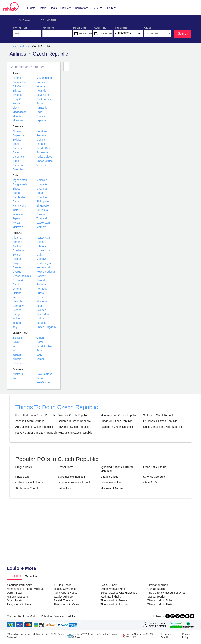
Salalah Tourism (63, 600)
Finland (17, 293)
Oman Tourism (16, 600)
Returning (100, 28)
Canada (17, 148)
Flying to (48, 28)
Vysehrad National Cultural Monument (117, 469)
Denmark (18, 280)
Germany (18, 306)
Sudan (40, 103)
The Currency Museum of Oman (167, 593)
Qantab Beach (156, 589)
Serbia (40, 297)
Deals (53, 8)
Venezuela (43, 165)
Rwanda (41, 91)
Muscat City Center (65, 589)
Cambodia (19, 197)
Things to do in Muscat (114, 600)
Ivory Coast (19, 99)
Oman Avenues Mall (113, 589)
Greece (17, 310)
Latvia (40, 242)
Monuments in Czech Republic (119, 415)
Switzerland (43, 314)
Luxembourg (44, 250)
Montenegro (44, 263)
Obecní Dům (151, 483)
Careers (12, 616)
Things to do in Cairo (66, 604)
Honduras (42, 131)
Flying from (20, 28)
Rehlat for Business (53, 616)
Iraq (15, 350)
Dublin (16, 284)
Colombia (18, 157)
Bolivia (17, 140)
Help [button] (110, 8)
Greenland (19, 169)
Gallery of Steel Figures (30, 483)
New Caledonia (46, 272)
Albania (17, 238)
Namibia (41, 82)
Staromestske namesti (71, 477)
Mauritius (18, 116)
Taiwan (41, 214)
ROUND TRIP (49, 20)
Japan (16, 218)
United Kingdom (46, 327)
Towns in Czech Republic (73, 415)
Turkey (40, 319)
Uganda (41, 120)
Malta (40, 255)
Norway (41, 276)
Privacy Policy (186, 636)
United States (44, 161)
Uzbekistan (43, 223)
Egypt (16, 342)
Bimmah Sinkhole (158, 585)
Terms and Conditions (166, 636)
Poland (41, 280)
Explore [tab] (16, 576)
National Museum (17, 597)
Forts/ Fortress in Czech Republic (36, 415)
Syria (39, 350)
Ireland (17, 323)
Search (183, 34)
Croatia (17, 267)
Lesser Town (66, 467)
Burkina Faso (21, 82)
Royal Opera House (65, 593)
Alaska (17, 131)
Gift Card (66, 8)
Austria (17, 246)
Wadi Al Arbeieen (64, 597)
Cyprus (17, 272)
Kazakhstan (43, 238)
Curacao (18, 165)
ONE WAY (25, 20)
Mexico (41, 140)
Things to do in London (114, 604)
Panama (41, 144)
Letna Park (65, 488)
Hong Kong (19, 206)
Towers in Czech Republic (74, 427)
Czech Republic (22, 276)
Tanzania (42, 108)
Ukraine (41, 323)
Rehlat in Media (28, 616)
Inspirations (82, 8)
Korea (16, 223)
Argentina (18, 135)
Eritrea (17, 91)
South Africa (44, 99)
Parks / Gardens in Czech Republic (37, 433)
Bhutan (17, 189)
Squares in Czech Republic (74, 421)
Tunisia (41, 116)
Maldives (42, 180)
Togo (39, 112)
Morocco (18, 120)
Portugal (41, 284)
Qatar (40, 342)
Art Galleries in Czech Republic (34, 427)
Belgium (18, 259)
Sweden (41, 310)
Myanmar (42, 189)
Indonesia (18, 214)
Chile (16, 152)
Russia (41, 293)
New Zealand (44, 374)
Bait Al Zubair (109, 585)
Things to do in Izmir (19, 604)
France (17, 297)
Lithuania (42, 246)
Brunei (16, 193)
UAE (39, 355)
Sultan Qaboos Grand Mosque (119, 593)
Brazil (16, 144)
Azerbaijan (19, 250)
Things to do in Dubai (160, 600)
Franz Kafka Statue (155, 467)
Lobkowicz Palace (111, 483)
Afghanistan (20, 180)
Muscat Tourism (157, 597)
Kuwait (17, 359)
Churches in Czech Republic (160, 421)
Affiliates (73, 616)
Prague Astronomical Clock (74, 483)
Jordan (17, 355)
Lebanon (18, 363)
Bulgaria (18, 263)
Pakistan (42, 197)
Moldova (41, 259)
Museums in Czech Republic (75, 433)
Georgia (17, 301)
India (15, 210)
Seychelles (43, 95)
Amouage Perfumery (19, 585)
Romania (42, 289)
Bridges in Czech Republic (116, 421)
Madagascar (20, 112)
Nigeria (41, 86)
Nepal (40, 193)
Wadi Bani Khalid (111, 597)
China (16, 201)
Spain (40, 306)
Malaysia (18, 227)
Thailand (42, 218)
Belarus (17, 255)
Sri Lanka (42, 210)
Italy (15, 327)
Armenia (18, 242)
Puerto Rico (43, 148)
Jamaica (41, 135)
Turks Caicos (44, 157)
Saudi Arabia (44, 346)
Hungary (18, 314)
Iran (15, 346)
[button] (96, 8)
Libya (16, 108)
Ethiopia (18, 95)
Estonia (17, 289)
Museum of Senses (112, 488)
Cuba (16, 161)
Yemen (41, 359)
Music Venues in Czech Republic (163, 427)
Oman (40, 338)
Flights (31, 8)
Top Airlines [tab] (32, 576)
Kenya (16, 103)
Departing (79, 28)
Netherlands (44, 267)
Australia (18, 374)
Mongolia (42, 184)
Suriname (42, 152)
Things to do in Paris (160, 604)
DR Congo (19, 86)
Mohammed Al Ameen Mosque (25, 589)
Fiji (14, 378)
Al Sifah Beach (62, 585)
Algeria (17, 78)
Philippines (43, 201)
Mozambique (44, 78)
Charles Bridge (110, 477)
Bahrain (17, 338)
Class (148, 28)
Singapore (43, 206)
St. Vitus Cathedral (154, 477)
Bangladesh (20, 184)
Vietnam (41, 227)
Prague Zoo (23, 477)
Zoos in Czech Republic (30, 421)
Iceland (17, 319)
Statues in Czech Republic (159, 415)
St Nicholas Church (27, 488)
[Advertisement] (101, 529)
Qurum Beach (15, 593)
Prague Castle (24, 467)
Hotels (43, 8)
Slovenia (42, 301)
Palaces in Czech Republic (117, 427)
